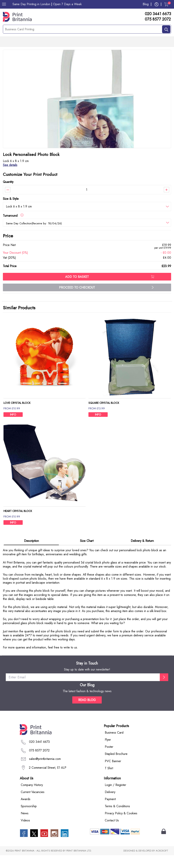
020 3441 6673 (158, 14)
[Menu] (4, 4)
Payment (110, 812)
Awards (26, 812)
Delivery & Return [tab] (142, 554)
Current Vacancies (33, 805)
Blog (146, 4)
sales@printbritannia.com (45, 772)
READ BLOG (87, 713)
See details (10, 178)
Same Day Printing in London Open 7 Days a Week (47, 4)
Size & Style (11, 211)
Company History (32, 798)
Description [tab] (31, 554)
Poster (109, 760)
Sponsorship (29, 819)
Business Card (114, 745)
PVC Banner (113, 774)
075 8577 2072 (158, 19)
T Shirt (109, 781)
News (25, 826)
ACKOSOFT (162, 863)
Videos (25, 833)
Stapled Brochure (116, 767)
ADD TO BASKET (110, 290)
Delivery (110, 805)
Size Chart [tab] (87, 554)
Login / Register (115, 798)
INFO (13, 427)
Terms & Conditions (117, 819)
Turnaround (13, 228)
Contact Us (112, 833)
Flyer (108, 752)
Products (13, 42)
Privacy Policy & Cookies (121, 826)
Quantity (8, 195)
